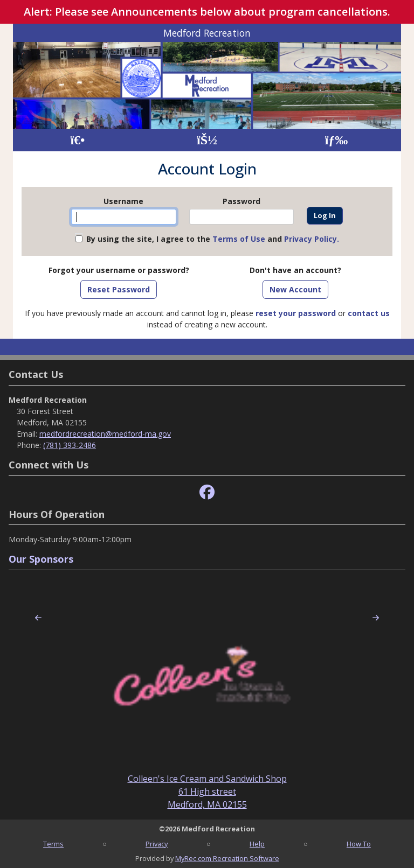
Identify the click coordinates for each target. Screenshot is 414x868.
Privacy (157, 844)
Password (241, 201)
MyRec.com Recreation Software (227, 858)
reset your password (296, 313)
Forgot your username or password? (119, 270)
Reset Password (119, 289)
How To (359, 844)
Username (123, 201)
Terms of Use (239, 239)
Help (257, 844)
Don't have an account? (295, 270)
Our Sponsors (41, 559)
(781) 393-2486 (70, 445)
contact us (369, 313)
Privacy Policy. (312, 239)
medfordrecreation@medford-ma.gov (105, 434)
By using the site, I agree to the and (213, 239)
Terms (53, 844)
